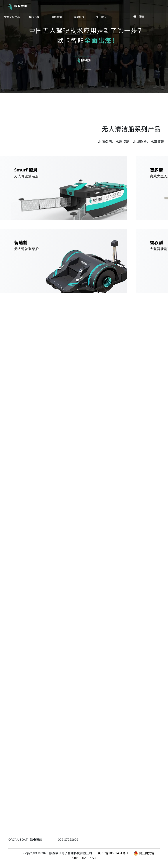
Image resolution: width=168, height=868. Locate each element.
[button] (80, 66)
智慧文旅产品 (12, 17)
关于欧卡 (101, 17)
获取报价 (79, 17)
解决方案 (34, 17)
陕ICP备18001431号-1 (113, 853)
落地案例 (57, 17)
